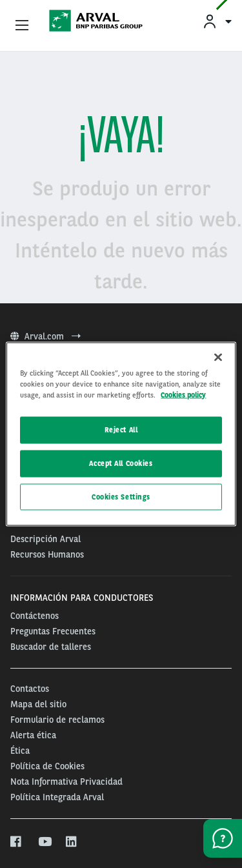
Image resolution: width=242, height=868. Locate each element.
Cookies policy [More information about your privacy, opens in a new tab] (183, 394)
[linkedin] (72, 842)
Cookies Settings (121, 496)
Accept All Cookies (121, 463)
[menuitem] (217, 21)
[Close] (218, 357)
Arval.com (45, 336)
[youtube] (44, 842)
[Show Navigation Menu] (22, 26)
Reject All (121, 429)
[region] (121, 434)
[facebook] (16, 842)
